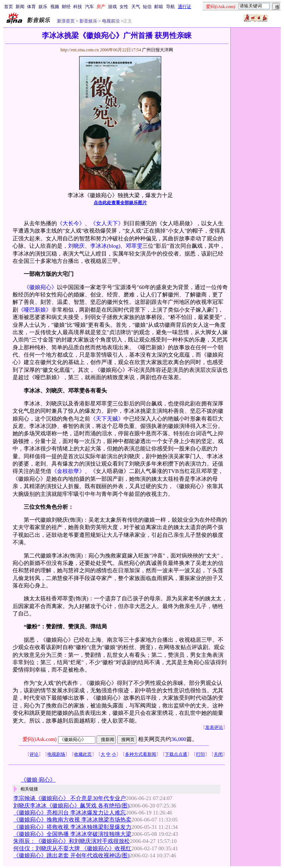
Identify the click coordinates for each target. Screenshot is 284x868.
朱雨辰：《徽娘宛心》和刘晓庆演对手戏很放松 (72, 841)
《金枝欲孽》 (68, 471)
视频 (55, 7)
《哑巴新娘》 (35, 310)
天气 (136, 7)
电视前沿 (110, 21)
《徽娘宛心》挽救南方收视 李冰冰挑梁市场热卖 (72, 820)
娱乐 (43, 7)
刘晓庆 (76, 246)
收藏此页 (83, 754)
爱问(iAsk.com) (39, 739)
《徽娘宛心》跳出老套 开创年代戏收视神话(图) (71, 855)
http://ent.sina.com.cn (80, 50)
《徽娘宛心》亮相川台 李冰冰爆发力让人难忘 (70, 813)
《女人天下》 (107, 223)
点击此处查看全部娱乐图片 (120, 203)
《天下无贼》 (107, 419)
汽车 (89, 7)
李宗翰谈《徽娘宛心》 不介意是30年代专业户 (70, 798)
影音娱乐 (88, 21)
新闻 (20, 7)
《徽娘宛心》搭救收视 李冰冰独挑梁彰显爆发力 (72, 827)
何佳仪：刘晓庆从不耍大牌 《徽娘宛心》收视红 (72, 848)
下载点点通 (176, 754)
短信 (147, 7)
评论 (34, 754)
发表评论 (214, 727)
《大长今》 (71, 223)
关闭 (218, 754)
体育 (31, 7)
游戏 (112, 7)
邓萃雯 (134, 246)
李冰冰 (99, 246)
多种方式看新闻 (141, 754)
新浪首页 (66, 21)
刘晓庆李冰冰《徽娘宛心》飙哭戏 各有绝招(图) (71, 806)
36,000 (179, 739)
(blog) (114, 246)
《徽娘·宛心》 (38, 780)
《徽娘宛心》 (40, 287)
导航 (170, 7)
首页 (9, 7)
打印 (200, 754)
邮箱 (159, 7)
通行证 (185, 7)
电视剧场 (56, 754)
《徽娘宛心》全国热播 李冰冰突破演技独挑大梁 (72, 834)
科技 (78, 7)
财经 (66, 7)
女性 (124, 7)
